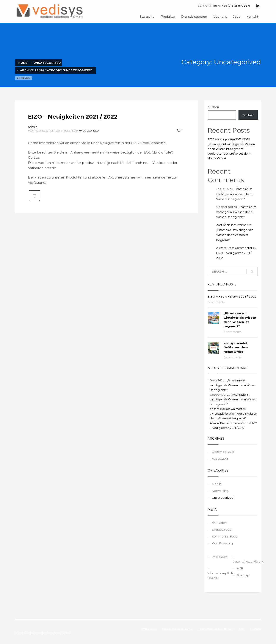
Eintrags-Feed (222, 530)
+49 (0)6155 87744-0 (236, 6)
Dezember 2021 (223, 452)
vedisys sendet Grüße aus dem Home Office (236, 347)
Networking (220, 491)
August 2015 (220, 459)
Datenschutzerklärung (245, 561)
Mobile (217, 484)
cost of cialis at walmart (232, 225)
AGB (240, 568)
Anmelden (219, 523)
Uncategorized (89, 131)
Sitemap (243, 575)
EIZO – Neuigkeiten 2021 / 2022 (73, 117)
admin (33, 127)
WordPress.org (222, 543)
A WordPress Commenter (234, 248)
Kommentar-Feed (225, 536)
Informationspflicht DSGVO (220, 575)
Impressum (220, 557)
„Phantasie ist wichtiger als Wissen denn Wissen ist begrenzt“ (234, 194)
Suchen (213, 107)
